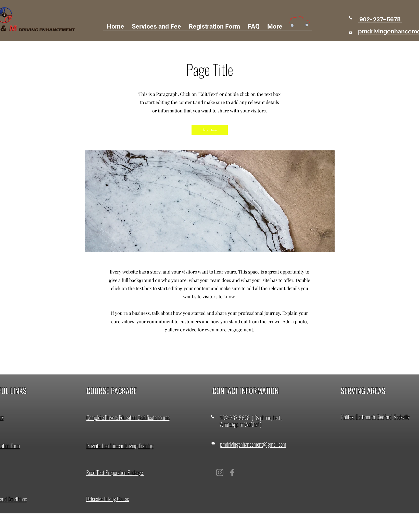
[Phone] (351, 18)
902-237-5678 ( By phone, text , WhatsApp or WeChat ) (251, 421)
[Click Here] (210, 130)
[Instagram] (220, 472)
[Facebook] (232, 472)
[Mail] (351, 33)
